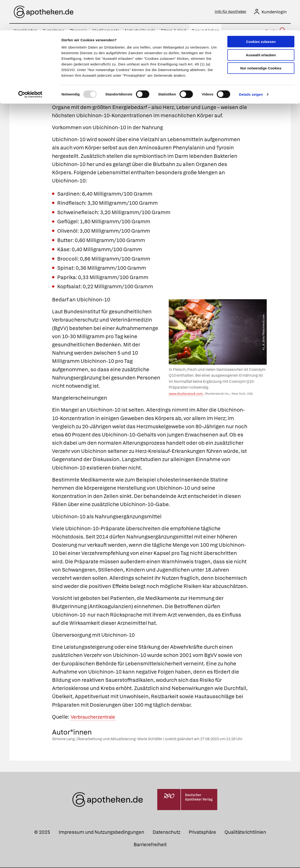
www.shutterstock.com (186, 394)
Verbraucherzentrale (96, 718)
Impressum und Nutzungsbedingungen (101, 833)
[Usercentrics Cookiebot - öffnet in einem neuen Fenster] (30, 64)
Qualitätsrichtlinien (245, 833)
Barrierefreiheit (150, 845)
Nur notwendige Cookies (261, 38)
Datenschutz (166, 833)
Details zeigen (251, 64)
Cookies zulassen (261, 11)
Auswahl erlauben (261, 25)
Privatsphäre (202, 833)
